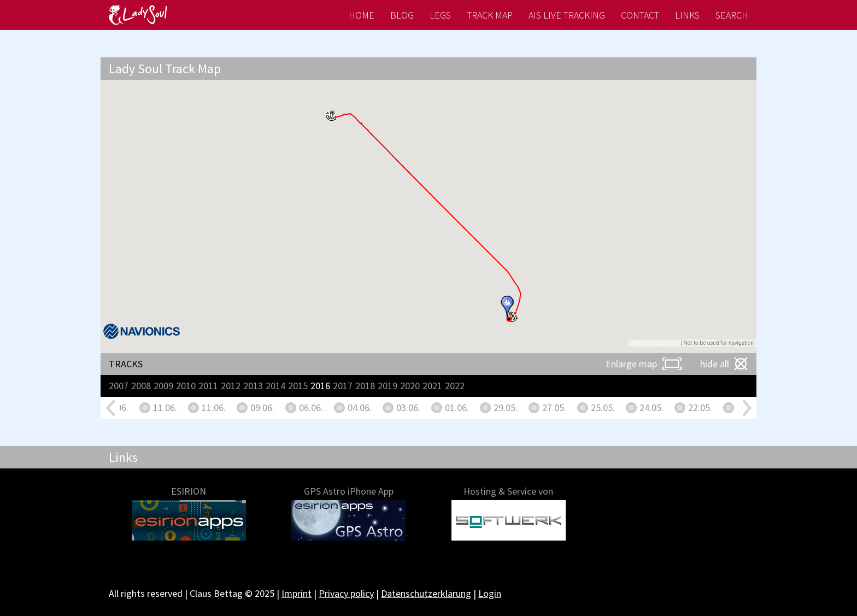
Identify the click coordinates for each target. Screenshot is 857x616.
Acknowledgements (655, 343)
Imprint (297, 593)
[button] (331, 116)
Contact (640, 15)
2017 (343, 386)
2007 (119, 386)
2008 (141, 386)
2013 (253, 386)
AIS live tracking (567, 15)
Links (687, 15)
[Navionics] (142, 331)
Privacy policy (346, 593)
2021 (432, 386)
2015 (298, 386)
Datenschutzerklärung (426, 593)
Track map (490, 15)
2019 (388, 386)
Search (732, 15)
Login (490, 593)
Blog (402, 15)
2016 (320, 386)
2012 (231, 386)
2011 (208, 386)
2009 (163, 386)
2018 (365, 386)
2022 (455, 386)
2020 (410, 386)
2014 (275, 386)
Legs (440, 15)
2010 (186, 386)
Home (362, 15)
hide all (715, 364)
